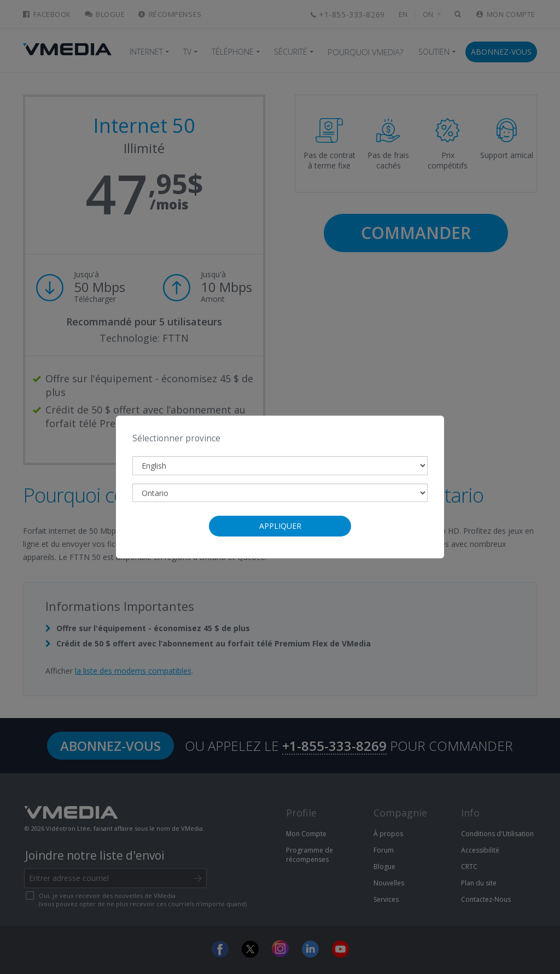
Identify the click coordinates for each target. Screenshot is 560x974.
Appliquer (280, 526)
